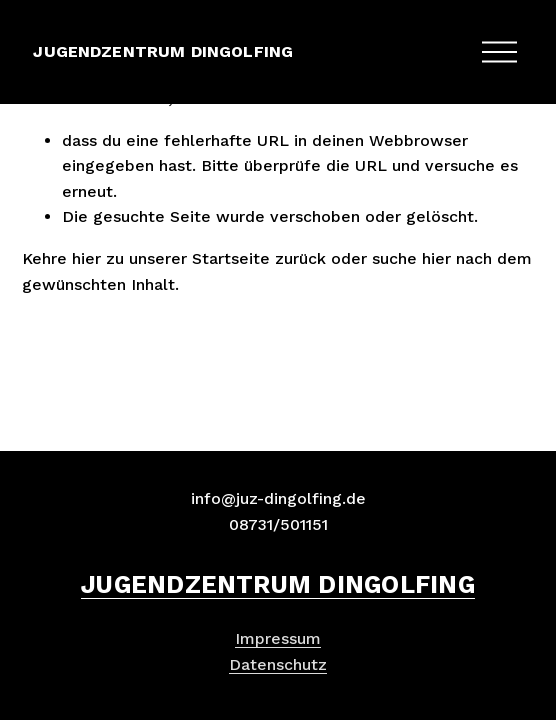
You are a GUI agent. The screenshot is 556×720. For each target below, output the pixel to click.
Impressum (278, 638)
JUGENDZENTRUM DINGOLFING (163, 51)
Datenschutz (278, 664)
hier (86, 258)
